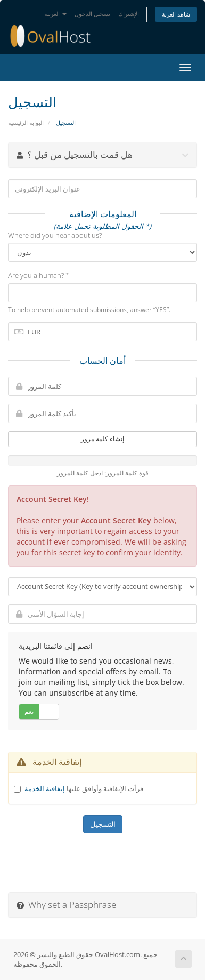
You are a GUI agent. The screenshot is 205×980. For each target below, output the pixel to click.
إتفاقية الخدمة (45, 788)
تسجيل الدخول (92, 14)
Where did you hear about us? (55, 235)
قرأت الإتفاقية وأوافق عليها (84, 788)
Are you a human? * (39, 275)
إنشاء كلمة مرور (102, 439)
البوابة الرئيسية (26, 122)
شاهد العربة (176, 14)
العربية (55, 14)
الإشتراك (129, 14)
